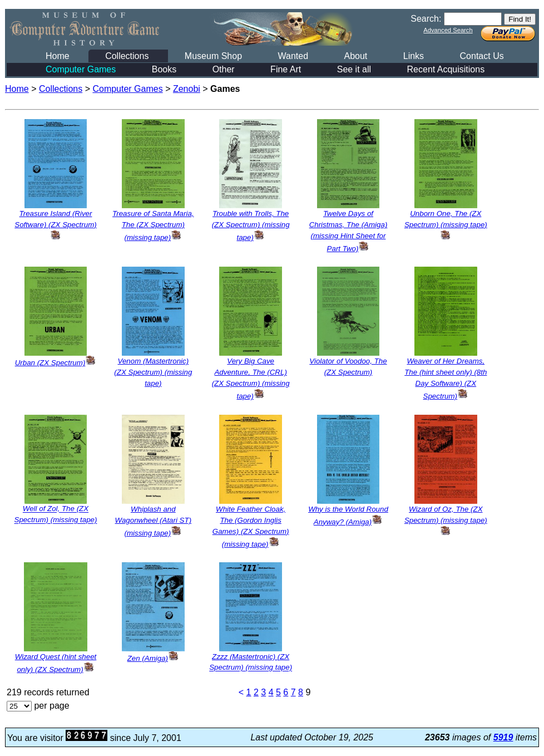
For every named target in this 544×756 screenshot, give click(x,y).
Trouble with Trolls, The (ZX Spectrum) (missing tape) (251, 225)
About (355, 56)
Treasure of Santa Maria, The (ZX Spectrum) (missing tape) (153, 225)
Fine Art (286, 69)
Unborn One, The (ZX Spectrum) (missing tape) (446, 225)
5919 (503, 737)
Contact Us (482, 56)
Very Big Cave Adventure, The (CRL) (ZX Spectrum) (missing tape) (251, 379)
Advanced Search (448, 30)
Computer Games (81, 69)
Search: (426, 19)
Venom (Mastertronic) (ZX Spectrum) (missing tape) (153, 372)
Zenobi (187, 89)
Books (164, 69)
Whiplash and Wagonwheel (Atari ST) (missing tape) (154, 521)
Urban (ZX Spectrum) (56, 363)
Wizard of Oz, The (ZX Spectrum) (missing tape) (446, 520)
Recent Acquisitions (446, 69)
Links (414, 56)
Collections (127, 56)
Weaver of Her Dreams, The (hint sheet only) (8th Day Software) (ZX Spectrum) (446, 379)
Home (58, 56)
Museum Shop (213, 56)
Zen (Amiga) (153, 658)
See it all (354, 69)
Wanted (293, 56)
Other (224, 69)
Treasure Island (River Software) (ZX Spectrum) (55, 225)
